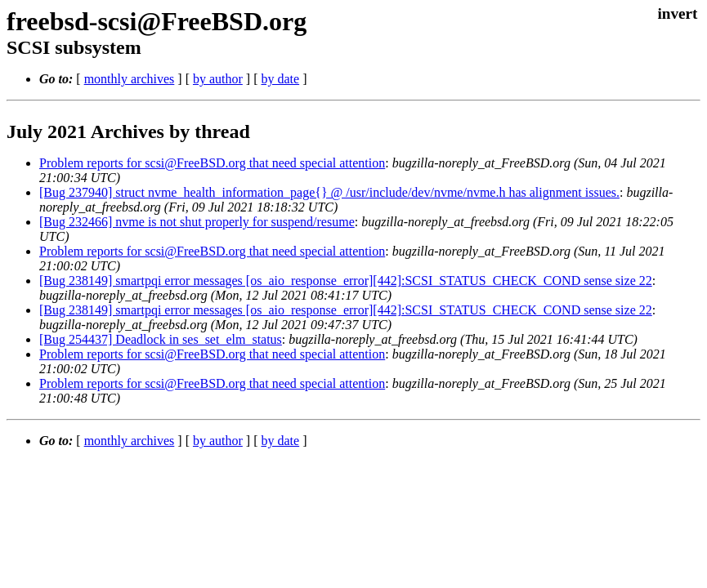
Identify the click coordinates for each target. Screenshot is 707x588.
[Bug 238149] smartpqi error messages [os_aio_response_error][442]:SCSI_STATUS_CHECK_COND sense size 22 (346, 281)
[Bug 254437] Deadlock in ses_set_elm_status (161, 339)
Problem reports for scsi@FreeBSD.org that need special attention (212, 163)
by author (218, 79)
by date (280, 79)
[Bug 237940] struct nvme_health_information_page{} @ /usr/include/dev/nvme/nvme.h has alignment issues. (329, 192)
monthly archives (130, 79)
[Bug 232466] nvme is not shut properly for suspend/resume (197, 222)
